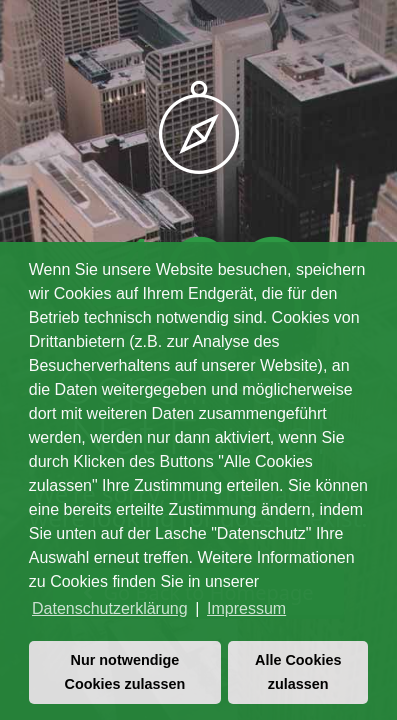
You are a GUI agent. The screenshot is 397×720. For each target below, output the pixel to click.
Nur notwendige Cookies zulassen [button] (125, 672)
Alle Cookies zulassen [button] (298, 672)
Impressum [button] (246, 608)
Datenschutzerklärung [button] (110, 608)
